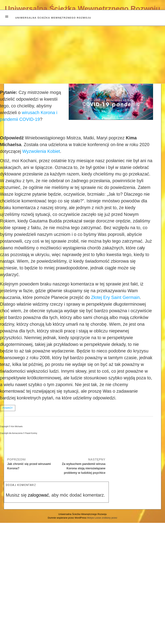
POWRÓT (8, 408)
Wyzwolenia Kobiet (41, 151)
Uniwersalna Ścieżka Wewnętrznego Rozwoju (82, 9)
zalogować (38, 495)
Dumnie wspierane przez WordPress (67, 518)
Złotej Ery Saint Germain (115, 297)
